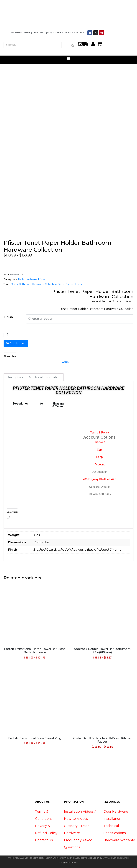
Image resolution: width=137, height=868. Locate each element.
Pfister (42, 279)
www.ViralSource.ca (112, 858)
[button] (69, 58)
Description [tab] (15, 377)
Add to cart (18, 343)
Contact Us (44, 840)
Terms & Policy (100, 432)
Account (100, 464)
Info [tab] (40, 404)
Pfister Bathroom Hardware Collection (34, 284)
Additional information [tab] (45, 377)
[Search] (73, 46)
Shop (100, 457)
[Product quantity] (9, 335)
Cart (100, 450)
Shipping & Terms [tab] (58, 405)
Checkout (99, 442)
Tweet (64, 361)
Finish (8, 317)
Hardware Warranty (119, 840)
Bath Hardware (27, 279)
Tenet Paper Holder (70, 284)
